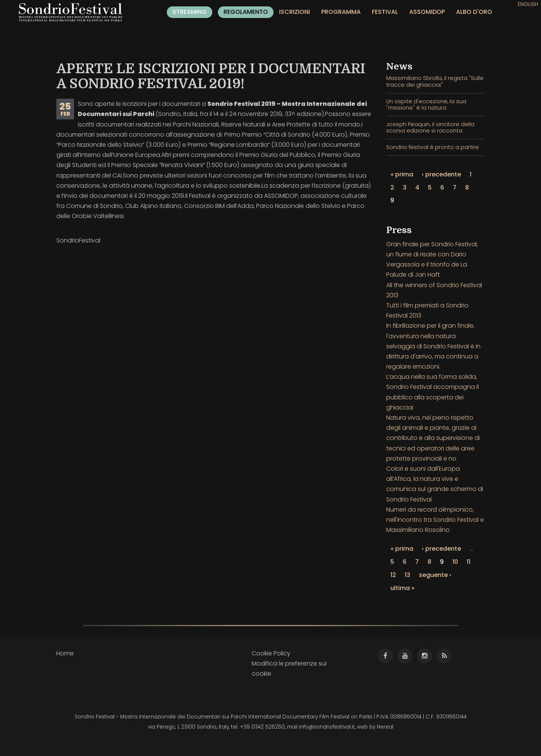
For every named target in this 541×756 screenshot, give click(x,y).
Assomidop (427, 12)
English (528, 4)
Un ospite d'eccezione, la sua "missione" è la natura (426, 105)
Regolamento (246, 12)
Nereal (385, 727)
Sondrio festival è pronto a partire (433, 147)
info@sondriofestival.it (327, 727)
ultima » (402, 588)
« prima (402, 174)
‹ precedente (441, 174)
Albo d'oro (474, 12)
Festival (385, 12)
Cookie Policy (271, 653)
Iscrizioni (295, 12)
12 (393, 575)
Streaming (190, 12)
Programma (341, 12)
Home (65, 653)
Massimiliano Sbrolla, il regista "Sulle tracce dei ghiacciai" (435, 81)
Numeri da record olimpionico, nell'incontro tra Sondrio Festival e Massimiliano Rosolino (435, 520)
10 (455, 562)
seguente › (435, 575)
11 (468, 562)
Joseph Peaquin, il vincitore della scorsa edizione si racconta (430, 127)
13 (407, 575)
